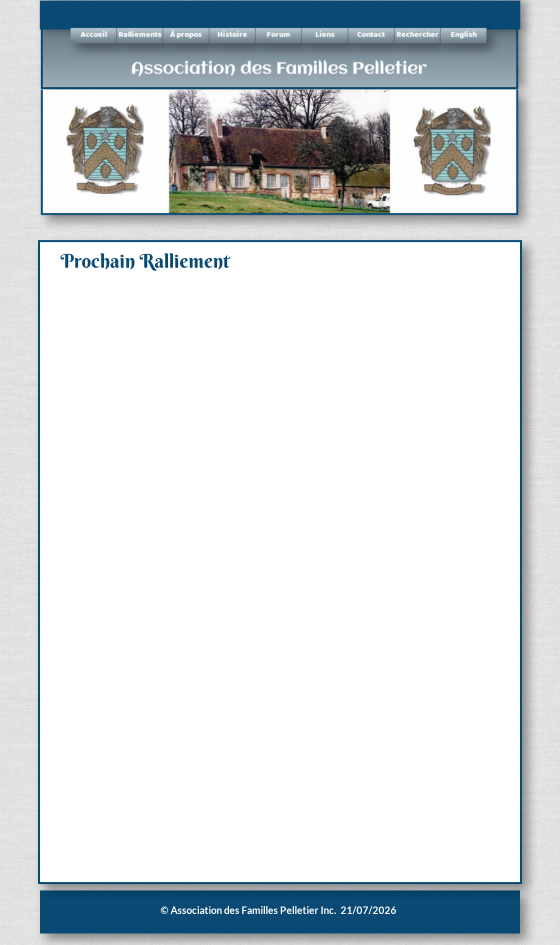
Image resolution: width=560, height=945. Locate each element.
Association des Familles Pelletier (279, 70)
